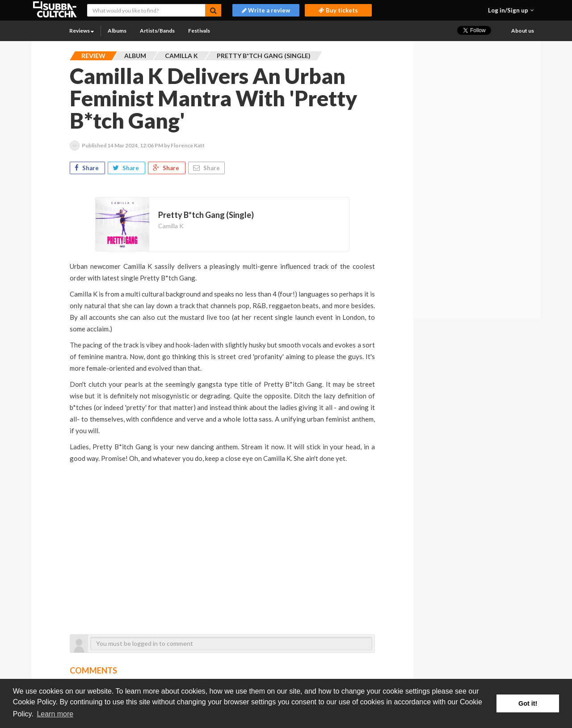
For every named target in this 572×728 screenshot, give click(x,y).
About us (523, 31)
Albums (117, 31)
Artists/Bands (157, 31)
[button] (511, 10)
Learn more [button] (55, 714)
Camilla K (171, 226)
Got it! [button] (528, 703)
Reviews (82, 31)
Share (87, 168)
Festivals (199, 31)
